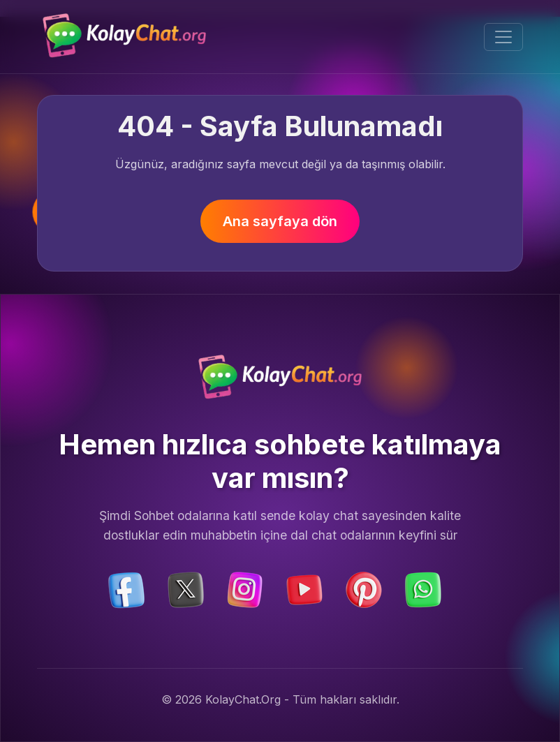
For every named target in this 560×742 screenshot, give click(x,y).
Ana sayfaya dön (280, 221)
